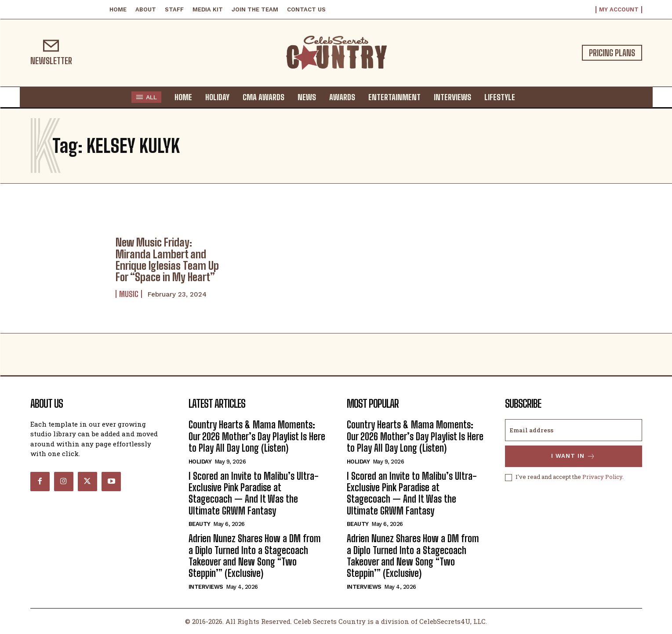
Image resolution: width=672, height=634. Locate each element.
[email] (574, 430)
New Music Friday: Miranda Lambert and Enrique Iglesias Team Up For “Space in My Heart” (167, 260)
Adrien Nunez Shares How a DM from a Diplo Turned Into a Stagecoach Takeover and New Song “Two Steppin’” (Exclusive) (255, 556)
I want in (573, 456)
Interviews (206, 587)
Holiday (200, 462)
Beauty (200, 524)
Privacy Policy (602, 477)
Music (129, 294)
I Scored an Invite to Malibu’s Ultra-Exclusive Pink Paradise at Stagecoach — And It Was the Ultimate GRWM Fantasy (254, 493)
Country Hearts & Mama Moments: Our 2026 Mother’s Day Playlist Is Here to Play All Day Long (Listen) (257, 436)
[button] (530, 97)
